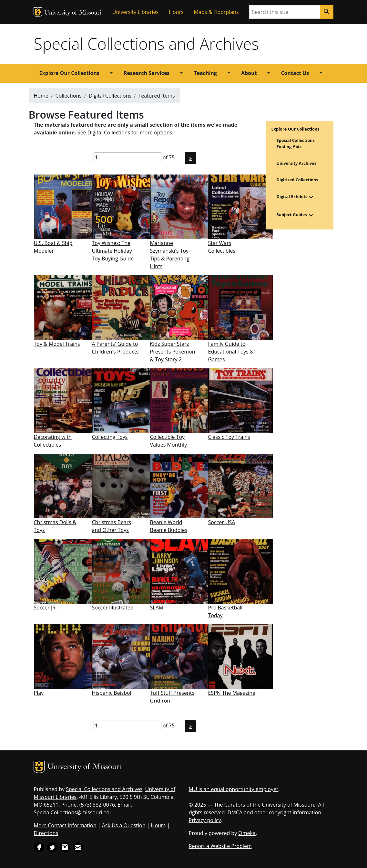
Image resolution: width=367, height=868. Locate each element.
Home (41, 96)
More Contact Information (65, 825)
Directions (46, 833)
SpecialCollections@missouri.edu (73, 812)
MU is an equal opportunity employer (234, 789)
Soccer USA (222, 522)
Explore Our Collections (69, 73)
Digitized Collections (297, 180)
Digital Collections (110, 96)
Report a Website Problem (220, 846)
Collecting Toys (110, 437)
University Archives (297, 163)
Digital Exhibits (292, 196)
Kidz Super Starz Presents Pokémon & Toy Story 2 (173, 352)
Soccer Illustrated (113, 608)
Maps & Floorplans (216, 12)
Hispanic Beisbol (112, 693)
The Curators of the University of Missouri (264, 805)
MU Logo (38, 12)
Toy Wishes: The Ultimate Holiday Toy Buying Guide (113, 251)
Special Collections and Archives (146, 44)
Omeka (247, 833)
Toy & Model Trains (57, 344)
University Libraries (135, 12)
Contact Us (295, 73)
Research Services (147, 73)
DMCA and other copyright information (274, 812)
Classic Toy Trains (229, 437)
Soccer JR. (46, 608)
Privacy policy (205, 820)
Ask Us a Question (124, 825)
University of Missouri (73, 13)
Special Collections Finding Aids (296, 143)
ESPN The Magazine (232, 693)
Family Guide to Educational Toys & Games (231, 352)
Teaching (205, 73)
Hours (176, 12)
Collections (69, 96)
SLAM (157, 608)
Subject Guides (292, 215)
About (249, 73)
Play (39, 693)
